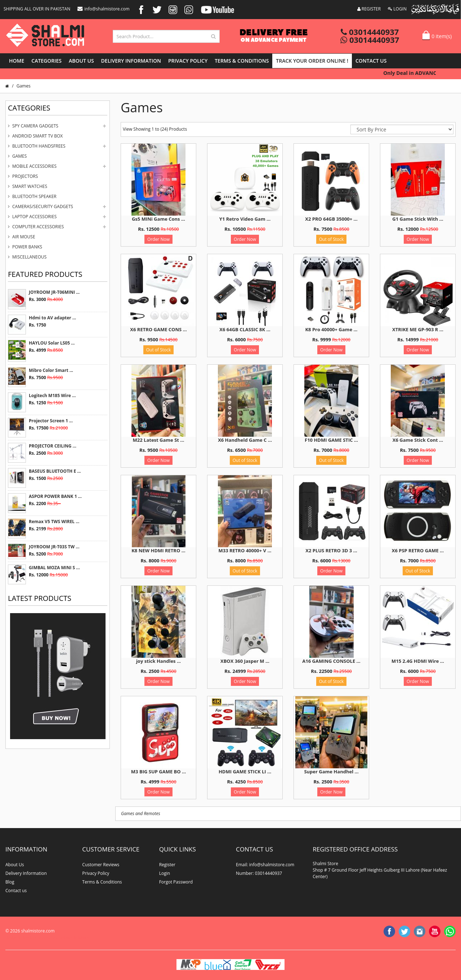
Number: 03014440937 (259, 873)
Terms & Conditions (242, 61)
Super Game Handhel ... (331, 772)
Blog (10, 882)
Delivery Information (131, 61)
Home (17, 61)
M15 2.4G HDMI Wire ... (418, 661)
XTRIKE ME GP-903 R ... (418, 329)
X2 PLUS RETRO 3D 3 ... (331, 550)
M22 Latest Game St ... (159, 440)
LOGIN (397, 9)
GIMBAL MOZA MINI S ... (54, 568)
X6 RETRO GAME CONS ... (158, 329)
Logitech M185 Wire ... (52, 395)
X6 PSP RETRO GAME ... (418, 550)
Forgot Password (176, 882)
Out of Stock (332, 239)
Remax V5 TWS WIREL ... (54, 522)
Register (167, 865)
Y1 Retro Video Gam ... (245, 219)
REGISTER (369, 9)
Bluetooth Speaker (34, 196)
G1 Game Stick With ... (418, 219)
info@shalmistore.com (103, 9)
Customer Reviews (101, 865)
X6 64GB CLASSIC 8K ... (245, 329)
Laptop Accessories (34, 217)
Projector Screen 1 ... (51, 421)
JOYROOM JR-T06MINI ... (54, 292)
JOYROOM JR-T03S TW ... (54, 547)
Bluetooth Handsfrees (39, 146)
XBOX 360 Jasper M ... (245, 661)
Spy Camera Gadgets (35, 126)
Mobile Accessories (34, 166)
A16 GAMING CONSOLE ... (331, 661)
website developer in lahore (65, 938)
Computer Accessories (38, 227)
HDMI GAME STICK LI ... (245, 772)
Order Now (158, 239)
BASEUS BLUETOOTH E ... (55, 471)
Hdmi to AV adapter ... (52, 318)
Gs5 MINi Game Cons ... (158, 219)
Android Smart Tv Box (37, 136)
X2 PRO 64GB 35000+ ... (331, 219)
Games (19, 156)
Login (165, 873)
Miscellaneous (29, 257)
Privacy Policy (188, 61)
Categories (46, 61)
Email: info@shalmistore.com (265, 865)
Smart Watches (30, 186)
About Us (81, 61)
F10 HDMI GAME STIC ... (331, 440)
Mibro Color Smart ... (51, 370)
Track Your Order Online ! (312, 61)
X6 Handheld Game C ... (245, 440)
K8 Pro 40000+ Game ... (331, 329)
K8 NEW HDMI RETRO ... (158, 550)
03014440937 (370, 32)
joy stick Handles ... (158, 661)
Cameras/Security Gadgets (43, 206)
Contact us (371, 61)
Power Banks (27, 247)
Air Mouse (24, 237)
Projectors (25, 176)
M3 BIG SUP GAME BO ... (158, 772)
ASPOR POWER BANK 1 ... (55, 496)
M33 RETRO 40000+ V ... (245, 550)
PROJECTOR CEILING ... (53, 446)
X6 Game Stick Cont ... (418, 440)
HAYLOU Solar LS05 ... (52, 343)
